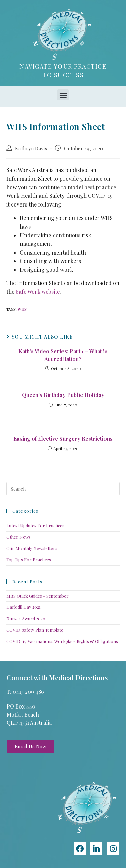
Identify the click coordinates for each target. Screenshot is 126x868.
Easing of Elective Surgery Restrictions (63, 438)
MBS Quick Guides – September (37, 596)
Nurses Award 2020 (26, 618)
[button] (63, 95)
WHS (22, 309)
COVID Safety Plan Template (35, 630)
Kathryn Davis (31, 149)
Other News (18, 537)
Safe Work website (38, 292)
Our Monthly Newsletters (32, 548)
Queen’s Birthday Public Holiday (63, 395)
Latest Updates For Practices (35, 525)
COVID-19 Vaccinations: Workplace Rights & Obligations (62, 641)
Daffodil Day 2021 (24, 607)
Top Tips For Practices (29, 560)
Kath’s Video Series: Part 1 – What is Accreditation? (63, 355)
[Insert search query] (63, 489)
